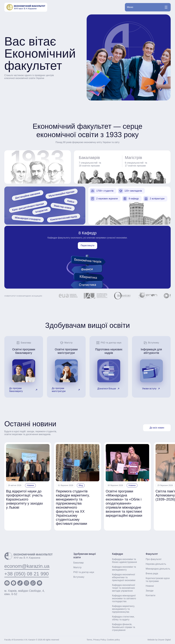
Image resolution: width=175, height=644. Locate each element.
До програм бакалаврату (24, 390)
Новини (30, 485)
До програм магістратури (66, 390)
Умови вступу (151, 389)
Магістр (77, 567)
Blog (81, 485)
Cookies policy (113, 640)
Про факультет (154, 559)
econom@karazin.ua (27, 566)
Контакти (151, 595)
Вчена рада (152, 573)
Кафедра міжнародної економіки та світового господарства (124, 598)
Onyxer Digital (164, 640)
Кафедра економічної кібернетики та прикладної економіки (124, 577)
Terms (89, 640)
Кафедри (118, 554)
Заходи (150, 591)
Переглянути (88, 245)
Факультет (152, 554)
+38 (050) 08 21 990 (26, 574)
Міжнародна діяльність (158, 569)
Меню (147, 7)
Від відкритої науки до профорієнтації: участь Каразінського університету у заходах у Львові (24, 499)
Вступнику (79, 577)
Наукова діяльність (156, 564)
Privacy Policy (99, 640)
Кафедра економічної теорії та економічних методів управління (124, 588)
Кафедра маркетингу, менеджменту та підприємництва (123, 609)
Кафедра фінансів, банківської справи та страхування (124, 627)
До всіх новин (157, 428)
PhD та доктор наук (84, 572)
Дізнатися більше (109, 389)
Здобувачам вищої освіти (85, 556)
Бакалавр (78, 563)
